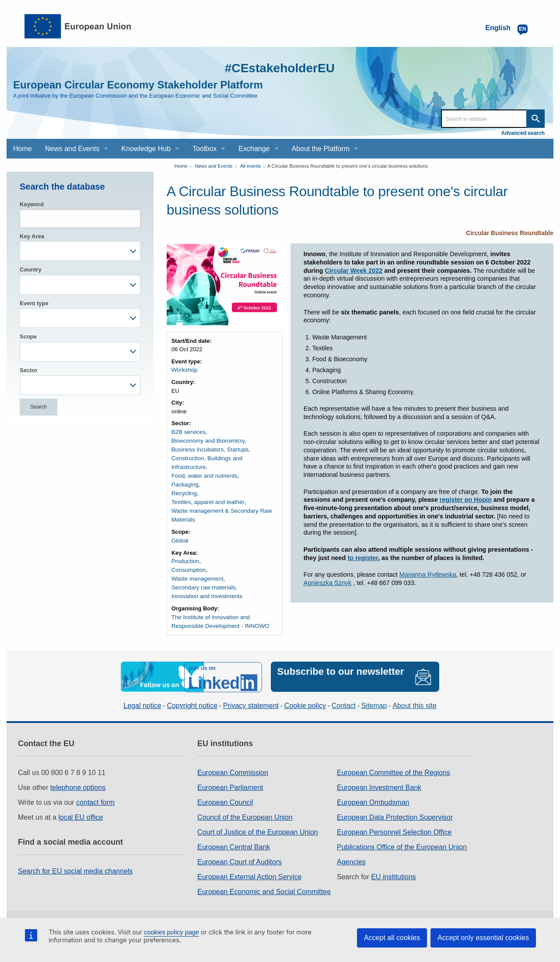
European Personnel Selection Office (394, 818)
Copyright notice (192, 692)
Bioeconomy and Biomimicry (207, 440)
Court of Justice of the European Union (258, 818)
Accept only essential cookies (483, 938)
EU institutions (393, 862)
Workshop (184, 370)
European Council (225, 788)
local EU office (81, 803)
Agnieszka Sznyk (328, 583)
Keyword (32, 204)
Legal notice (142, 692)
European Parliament (230, 773)
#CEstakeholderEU (276, 68)
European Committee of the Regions (394, 758)
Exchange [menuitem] (254, 149)
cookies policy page (171, 932)
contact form (95, 788)
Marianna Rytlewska (428, 574)
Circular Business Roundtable (510, 233)
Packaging (185, 474)
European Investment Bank (379, 773)
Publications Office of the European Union (402, 833)
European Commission (233, 758)
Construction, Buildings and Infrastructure (224, 457)
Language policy (272, 912)
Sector (28, 370)
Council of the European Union (245, 803)
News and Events (214, 166)
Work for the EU (153, 912)
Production (185, 550)
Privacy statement (251, 692)
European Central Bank (234, 833)
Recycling (184, 483)
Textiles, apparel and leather (207, 492)
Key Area (32, 236)
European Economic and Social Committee (264, 877)
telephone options (78, 773)
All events (251, 166)
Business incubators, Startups (209, 449)
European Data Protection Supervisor (395, 803)
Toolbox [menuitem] (205, 149)
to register (363, 558)
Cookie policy (305, 692)
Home (181, 166)
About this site (415, 692)
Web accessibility (339, 912)
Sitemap (374, 692)
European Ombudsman (373, 788)
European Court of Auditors (240, 847)
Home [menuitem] (23, 149)
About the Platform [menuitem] (321, 149)
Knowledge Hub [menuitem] (146, 149)
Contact (344, 692)
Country (31, 270)
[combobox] (80, 251)
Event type (34, 303)
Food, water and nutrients (204, 466)
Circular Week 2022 (353, 271)
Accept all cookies (392, 938)
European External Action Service (249, 862)
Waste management (197, 567)
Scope (28, 337)
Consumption (188, 558)
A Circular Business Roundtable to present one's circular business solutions (348, 166)
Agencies (351, 847)
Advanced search (523, 133)
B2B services (188, 432)
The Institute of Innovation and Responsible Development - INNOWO (219, 609)
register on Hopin (466, 500)
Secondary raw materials (203, 575)
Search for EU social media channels (75, 857)
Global (180, 529)
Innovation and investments (206, 584)
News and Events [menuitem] (72, 149)
